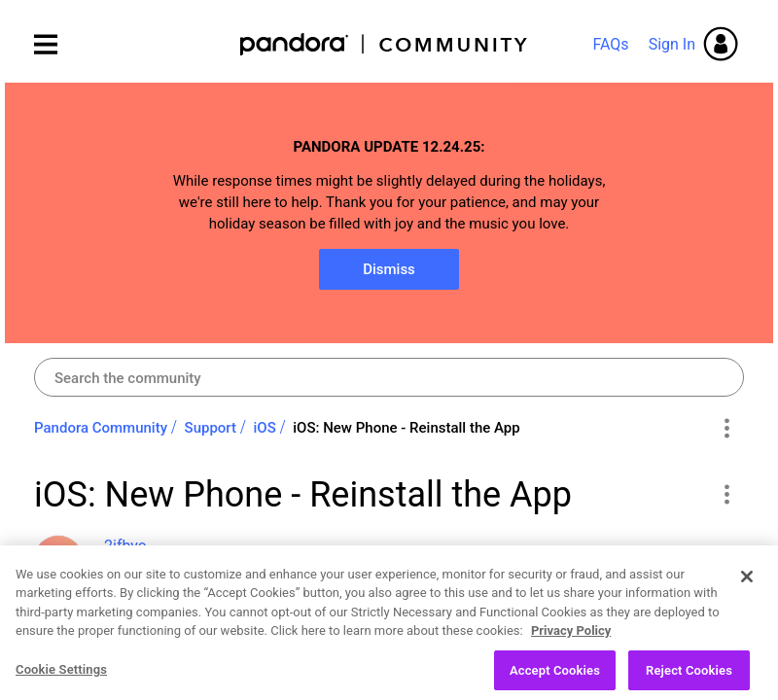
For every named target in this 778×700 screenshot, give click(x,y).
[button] (726, 494)
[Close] (747, 594)
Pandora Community (385, 44)
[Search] (389, 377)
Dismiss (389, 269)
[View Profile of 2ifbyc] (125, 546)
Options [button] (726, 429)
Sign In (672, 44)
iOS (265, 428)
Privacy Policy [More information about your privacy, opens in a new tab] (571, 649)
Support (211, 428)
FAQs (610, 44)
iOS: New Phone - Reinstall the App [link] (406, 428)
